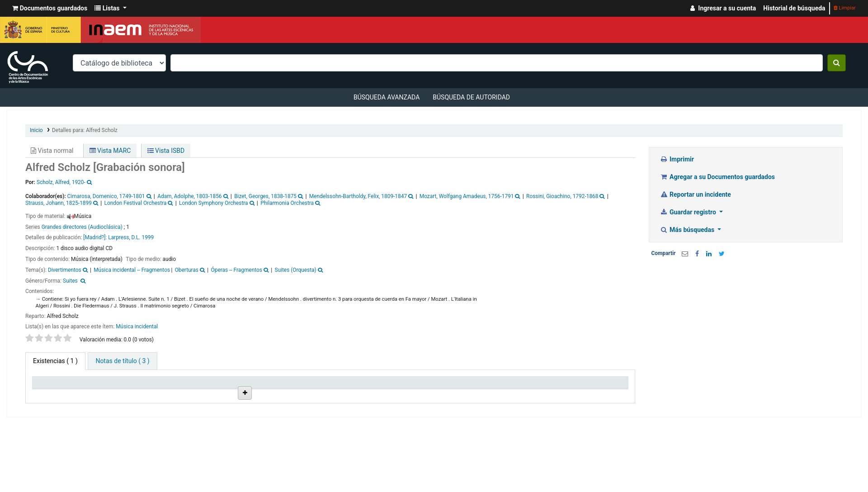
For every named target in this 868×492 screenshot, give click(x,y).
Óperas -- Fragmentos (237, 270)
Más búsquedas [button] (688, 230)
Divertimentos (65, 270)
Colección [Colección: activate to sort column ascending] (183, 394)
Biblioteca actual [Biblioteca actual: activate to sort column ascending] (125, 394)
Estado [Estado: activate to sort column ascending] (378, 394)
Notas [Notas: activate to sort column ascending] (442, 394)
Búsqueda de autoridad (471, 97)
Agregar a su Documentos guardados (718, 177)
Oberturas (187, 270)
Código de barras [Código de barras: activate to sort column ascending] (589, 394)
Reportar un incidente (696, 194)
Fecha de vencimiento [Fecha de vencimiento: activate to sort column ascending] (517, 390)
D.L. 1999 (143, 237)
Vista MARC (110, 151)
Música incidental (137, 326)
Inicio (36, 130)
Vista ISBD (166, 151)
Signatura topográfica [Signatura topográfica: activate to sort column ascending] (318, 390)
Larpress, (119, 237)
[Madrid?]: (95, 237)
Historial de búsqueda (794, 8)
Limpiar (845, 8)
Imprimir (677, 159)
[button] (50, 8)
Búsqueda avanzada (387, 97)
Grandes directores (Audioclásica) (82, 227)
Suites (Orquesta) (295, 270)
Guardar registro (689, 212)
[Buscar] (837, 63)
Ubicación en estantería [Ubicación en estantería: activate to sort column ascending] (253, 390)
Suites (70, 281)
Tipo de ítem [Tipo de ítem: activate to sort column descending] (54, 394)
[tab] (122, 361)
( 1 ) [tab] (55, 361)
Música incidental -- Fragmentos (132, 270)
